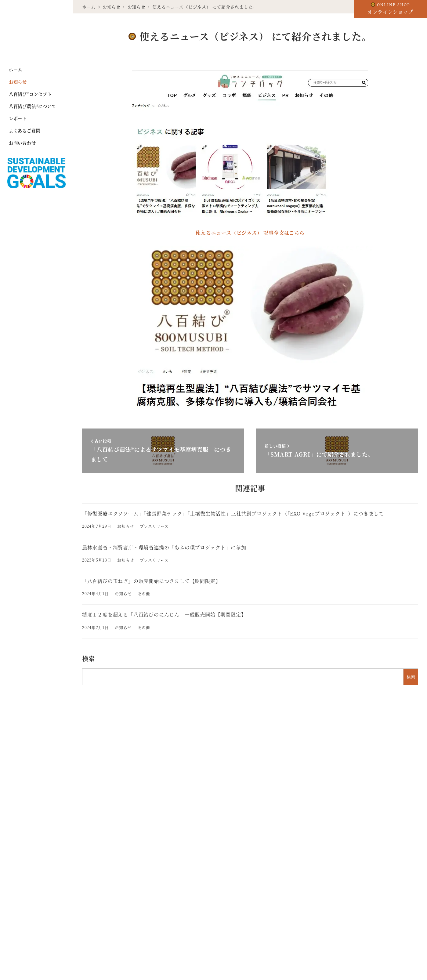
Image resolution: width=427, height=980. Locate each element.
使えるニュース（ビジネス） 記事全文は (242, 233)
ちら (299, 233)
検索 (89, 658)
